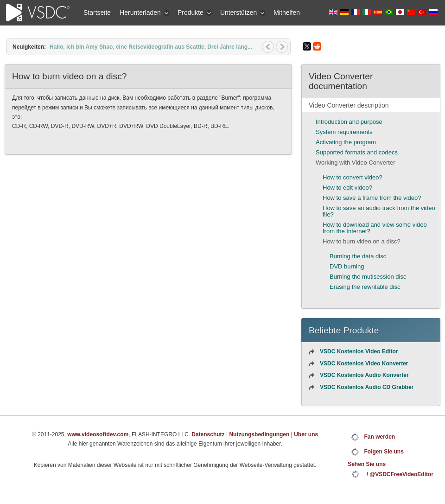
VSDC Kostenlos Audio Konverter (364, 375)
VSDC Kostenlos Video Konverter (364, 364)
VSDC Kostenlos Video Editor (359, 351)
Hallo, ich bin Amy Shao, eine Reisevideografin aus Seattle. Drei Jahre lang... (151, 47)
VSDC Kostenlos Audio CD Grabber (367, 387)
